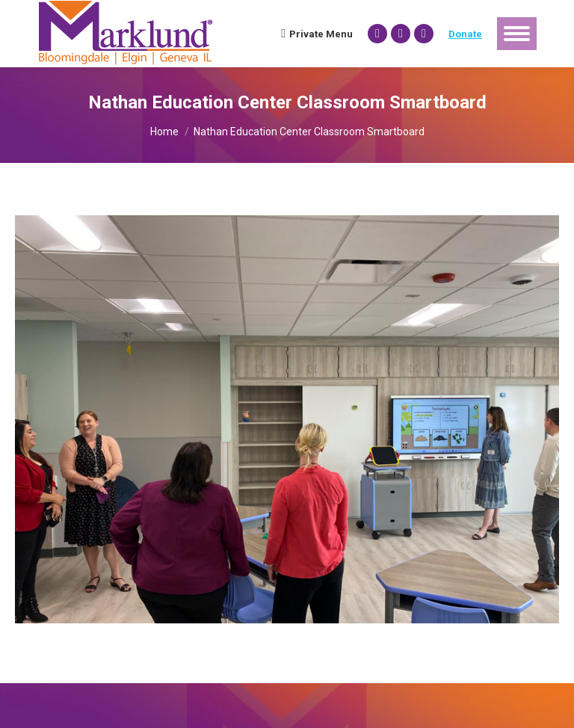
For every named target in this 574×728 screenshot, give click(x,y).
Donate (465, 34)
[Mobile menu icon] (517, 34)
